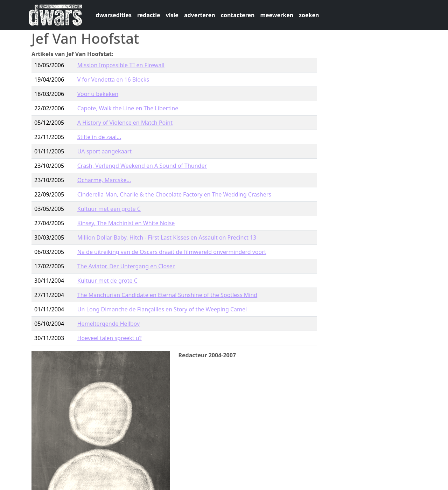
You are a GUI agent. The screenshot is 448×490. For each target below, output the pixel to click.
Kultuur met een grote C (109, 209)
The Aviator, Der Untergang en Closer (126, 266)
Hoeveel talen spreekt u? (110, 338)
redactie (149, 15)
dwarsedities (114, 15)
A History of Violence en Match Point (125, 123)
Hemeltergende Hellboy (109, 324)
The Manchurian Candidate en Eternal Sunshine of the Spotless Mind (167, 295)
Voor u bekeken (98, 94)
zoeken (309, 15)
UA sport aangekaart (104, 151)
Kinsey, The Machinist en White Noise (126, 223)
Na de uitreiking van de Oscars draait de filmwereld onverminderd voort (172, 252)
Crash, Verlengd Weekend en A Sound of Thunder (142, 166)
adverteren (200, 15)
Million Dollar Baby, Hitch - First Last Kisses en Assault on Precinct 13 (167, 237)
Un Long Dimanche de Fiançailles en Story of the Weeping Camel (162, 309)
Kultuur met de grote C (107, 281)
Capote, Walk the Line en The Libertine (128, 108)
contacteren (238, 15)
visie (172, 15)
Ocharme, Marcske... (104, 180)
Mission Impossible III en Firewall (121, 65)
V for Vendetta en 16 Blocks (113, 80)
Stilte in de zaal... (99, 137)
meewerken (277, 15)
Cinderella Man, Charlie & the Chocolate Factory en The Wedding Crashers (174, 194)
